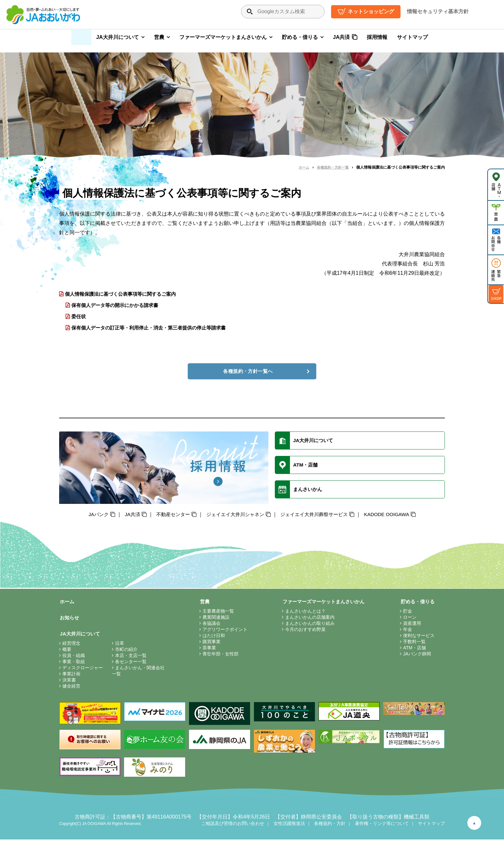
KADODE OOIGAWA (394, 517)
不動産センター (168, 517)
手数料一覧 (414, 644)
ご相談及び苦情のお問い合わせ (233, 827)
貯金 (407, 614)
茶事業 (208, 651)
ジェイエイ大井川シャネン (234, 517)
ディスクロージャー (83, 671)
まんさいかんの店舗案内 (307, 620)
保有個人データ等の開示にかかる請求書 (118, 306)
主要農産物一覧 (217, 614)
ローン (409, 620)
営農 (159, 37)
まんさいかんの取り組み (307, 626)
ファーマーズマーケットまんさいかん (223, 37)
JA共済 (341, 37)
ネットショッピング (371, 11)
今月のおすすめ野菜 (302, 632)
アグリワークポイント (223, 632)
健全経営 (71, 690)
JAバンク (90, 517)
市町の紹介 (126, 653)
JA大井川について (117, 37)
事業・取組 (74, 665)
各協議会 (210, 626)
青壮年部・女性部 (219, 657)
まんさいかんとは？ (302, 614)
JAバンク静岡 (416, 657)
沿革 (120, 647)
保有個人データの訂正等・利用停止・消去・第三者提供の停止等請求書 (154, 329)
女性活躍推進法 (289, 827)
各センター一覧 (131, 665)
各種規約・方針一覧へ (248, 372)
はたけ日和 (212, 638)
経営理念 (71, 647)
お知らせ (69, 621)
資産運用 (411, 626)
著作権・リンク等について (382, 827)
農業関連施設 (214, 620)
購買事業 (210, 644)
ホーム (301, 167)
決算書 (69, 683)
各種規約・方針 (330, 827)
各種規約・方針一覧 (331, 167)
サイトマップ (412, 37)
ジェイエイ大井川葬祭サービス (317, 517)
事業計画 (71, 677)
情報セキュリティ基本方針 (438, 11)
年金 (407, 632)
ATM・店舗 (414, 651)
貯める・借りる (300, 37)
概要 (67, 653)
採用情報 (377, 37)
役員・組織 (74, 659)
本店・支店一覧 (131, 659)
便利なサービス (418, 638)
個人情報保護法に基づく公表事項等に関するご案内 (124, 294)
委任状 (79, 317)
